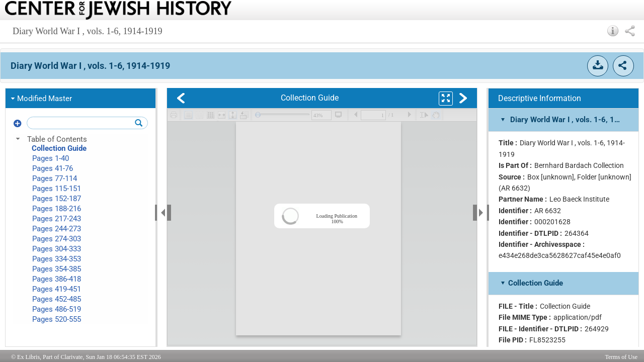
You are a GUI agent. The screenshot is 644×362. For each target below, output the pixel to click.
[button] (613, 31)
